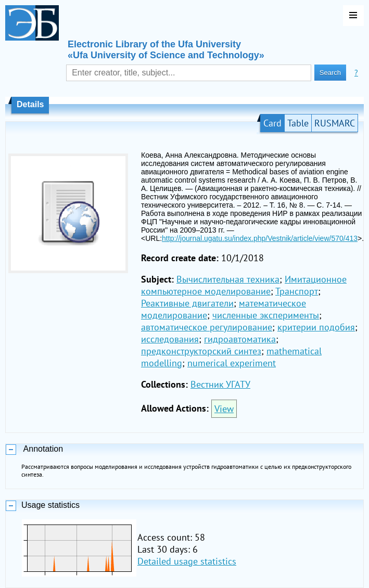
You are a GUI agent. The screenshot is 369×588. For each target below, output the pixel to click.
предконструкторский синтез (201, 351)
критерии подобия (316, 327)
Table (298, 123)
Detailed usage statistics (187, 561)
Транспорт (297, 291)
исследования (170, 339)
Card (272, 123)
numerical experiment (232, 363)
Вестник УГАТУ (220, 384)
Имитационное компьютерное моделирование (244, 285)
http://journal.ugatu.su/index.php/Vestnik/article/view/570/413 (260, 238)
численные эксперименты (266, 315)
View (224, 409)
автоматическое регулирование (207, 327)
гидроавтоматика (240, 339)
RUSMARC (335, 123)
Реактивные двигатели (187, 303)
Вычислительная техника (228, 279)
